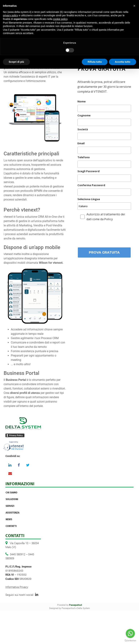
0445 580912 (18, 554)
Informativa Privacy (17, 587)
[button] (134, 6)
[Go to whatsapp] (130, 633)
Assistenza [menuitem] (12, 513)
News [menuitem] (9, 519)
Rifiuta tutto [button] (95, 62)
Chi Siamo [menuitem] (11, 493)
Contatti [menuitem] (11, 526)
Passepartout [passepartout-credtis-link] (76, 605)
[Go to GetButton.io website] (130, 640)
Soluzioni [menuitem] (12, 499)
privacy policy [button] (10, 15)
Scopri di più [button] (16, 62)
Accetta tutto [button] (123, 62)
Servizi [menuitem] (10, 506)
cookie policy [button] (60, 19)
